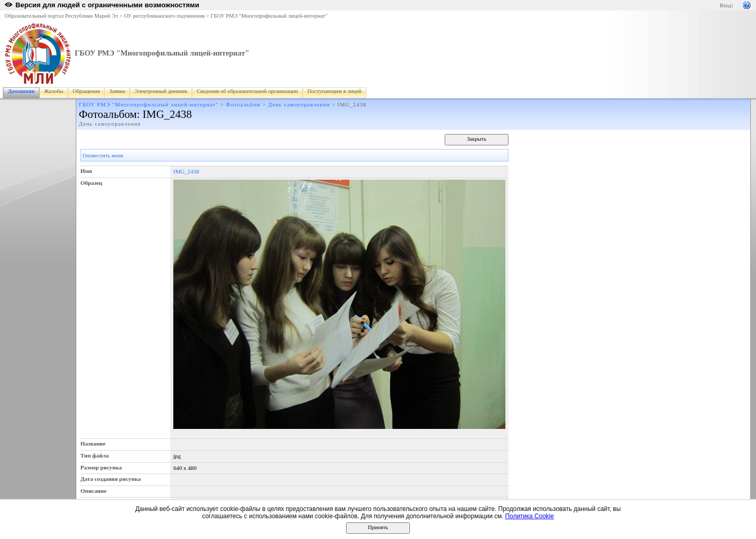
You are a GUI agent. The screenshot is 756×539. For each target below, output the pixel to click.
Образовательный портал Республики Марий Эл (61, 16)
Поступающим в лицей (334, 91)
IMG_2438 (186, 171)
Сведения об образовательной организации (247, 91)
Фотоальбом (243, 105)
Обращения (86, 91)
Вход (725, 5)
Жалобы (54, 91)
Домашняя (21, 91)
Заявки (117, 91)
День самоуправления (299, 105)
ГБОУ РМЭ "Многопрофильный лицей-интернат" (269, 16)
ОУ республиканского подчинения (164, 16)
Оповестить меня (103, 156)
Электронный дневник (161, 91)
